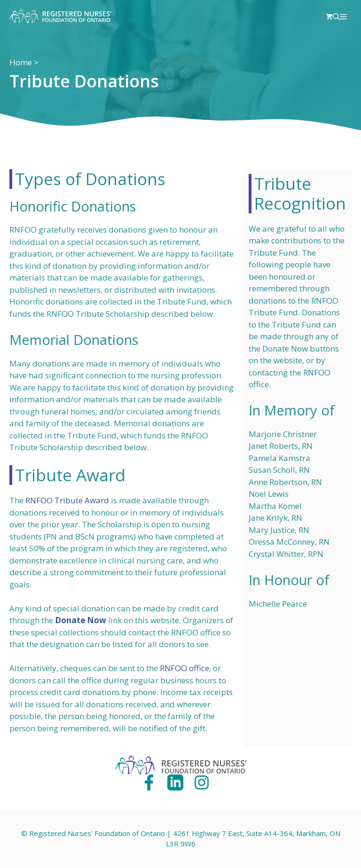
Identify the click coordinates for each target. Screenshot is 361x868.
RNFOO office (184, 668)
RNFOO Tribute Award (67, 500)
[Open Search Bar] (336, 16)
